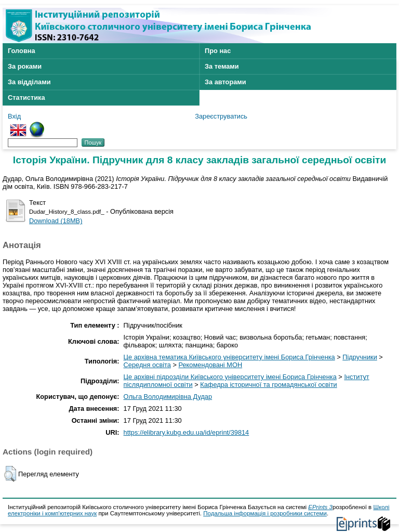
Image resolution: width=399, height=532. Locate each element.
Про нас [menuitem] (218, 51)
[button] (10, 474)
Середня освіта (147, 365)
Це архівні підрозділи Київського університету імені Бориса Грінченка (230, 377)
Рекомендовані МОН (211, 365)
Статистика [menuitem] (26, 98)
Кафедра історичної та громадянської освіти (268, 385)
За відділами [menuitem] (29, 82)
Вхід (14, 116)
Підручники (360, 357)
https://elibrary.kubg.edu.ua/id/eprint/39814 (187, 432)
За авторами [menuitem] (225, 82)
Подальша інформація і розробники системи (265, 513)
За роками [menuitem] (25, 66)
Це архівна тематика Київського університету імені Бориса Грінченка (229, 357)
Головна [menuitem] (22, 51)
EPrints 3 (320, 507)
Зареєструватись (221, 116)
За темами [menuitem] (222, 66)
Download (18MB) (56, 221)
